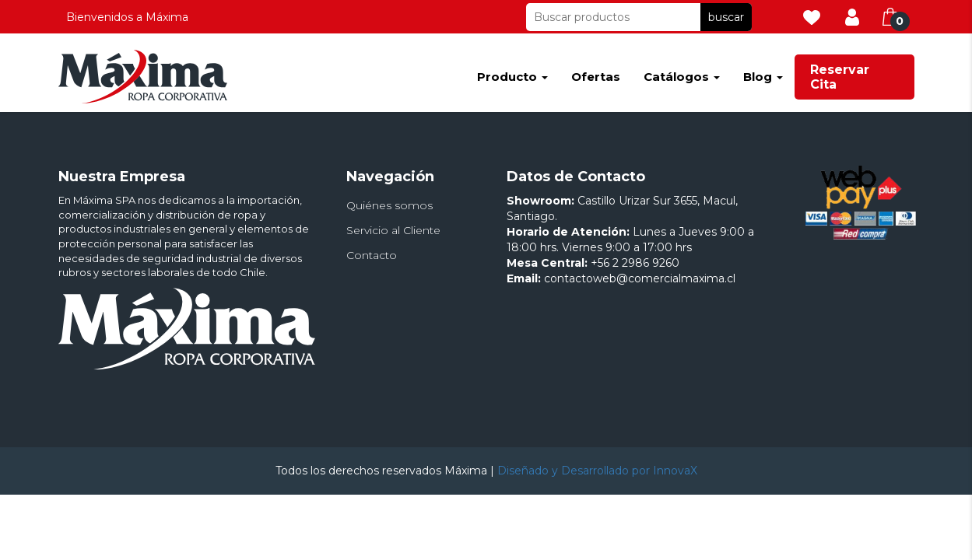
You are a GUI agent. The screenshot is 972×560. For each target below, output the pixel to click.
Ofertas (596, 77)
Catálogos (682, 77)
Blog (763, 77)
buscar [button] (726, 17)
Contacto (372, 255)
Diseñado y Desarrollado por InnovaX (597, 471)
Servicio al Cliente (393, 230)
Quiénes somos (390, 205)
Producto (512, 77)
